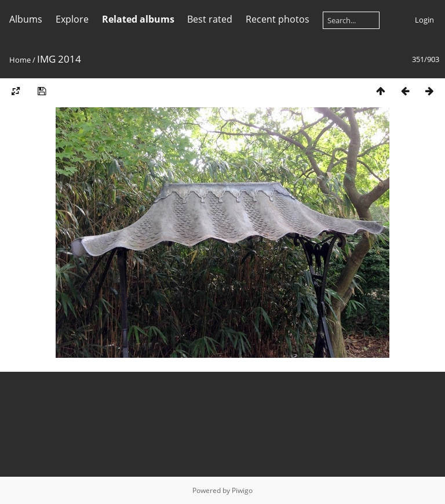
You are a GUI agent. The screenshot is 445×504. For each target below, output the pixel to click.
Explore (72, 19)
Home (20, 60)
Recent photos (278, 19)
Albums (26, 19)
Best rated (210, 19)
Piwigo (242, 490)
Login (424, 20)
